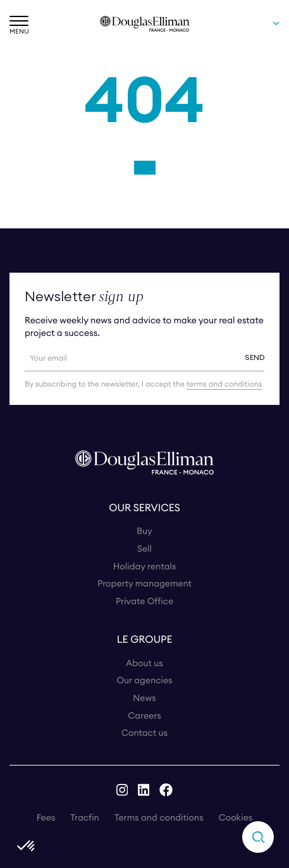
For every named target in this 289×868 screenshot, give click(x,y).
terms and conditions (224, 384)
